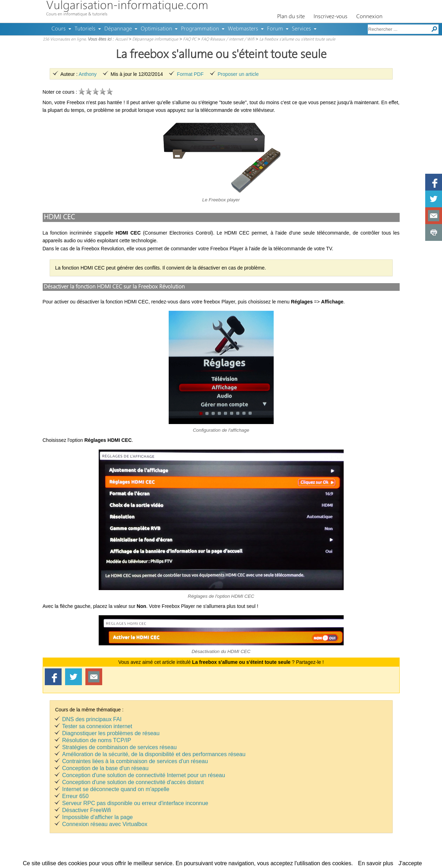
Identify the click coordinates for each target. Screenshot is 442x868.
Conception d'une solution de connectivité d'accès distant (133, 782)
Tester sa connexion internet (97, 726)
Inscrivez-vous (331, 17)
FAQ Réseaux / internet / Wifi (228, 40)
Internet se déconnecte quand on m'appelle (116, 789)
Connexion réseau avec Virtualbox (105, 824)
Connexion (369, 17)
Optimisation (156, 29)
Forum (275, 29)
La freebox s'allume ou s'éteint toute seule (297, 40)
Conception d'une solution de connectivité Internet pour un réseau (144, 775)
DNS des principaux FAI (92, 719)
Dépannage (118, 29)
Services (301, 29)
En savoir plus (376, 863)
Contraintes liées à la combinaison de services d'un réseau (135, 761)
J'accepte (410, 863)
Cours (59, 29)
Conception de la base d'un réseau (106, 768)
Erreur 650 (76, 796)
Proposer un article (238, 74)
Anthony (88, 74)
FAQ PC (190, 40)
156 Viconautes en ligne (64, 40)
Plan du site (291, 17)
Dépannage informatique (155, 40)
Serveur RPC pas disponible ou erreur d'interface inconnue (135, 803)
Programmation (200, 29)
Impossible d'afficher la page (98, 817)
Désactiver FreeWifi (87, 810)
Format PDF (190, 74)
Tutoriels (85, 29)
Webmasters (243, 29)
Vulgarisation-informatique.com (127, 6)
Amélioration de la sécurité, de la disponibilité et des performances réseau (154, 754)
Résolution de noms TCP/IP (97, 740)
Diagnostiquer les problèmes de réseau (111, 733)
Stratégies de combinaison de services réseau (120, 747)
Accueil (121, 40)
